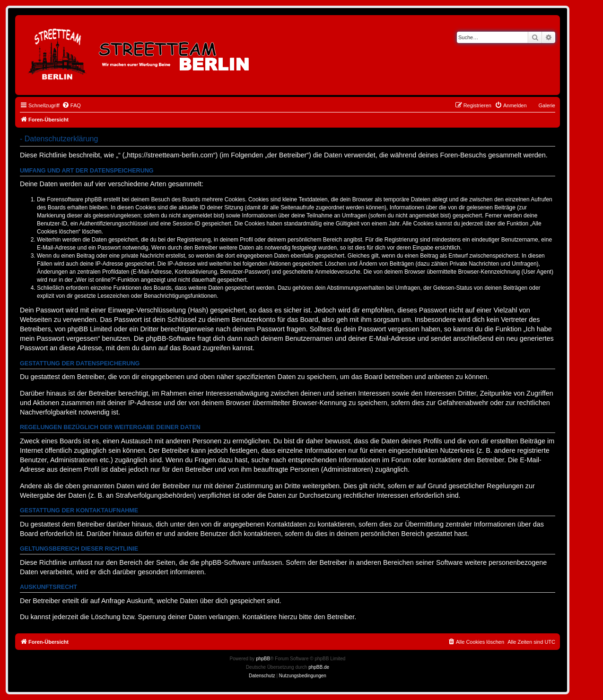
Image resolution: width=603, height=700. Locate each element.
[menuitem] (71, 105)
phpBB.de (319, 667)
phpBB (263, 659)
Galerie (547, 105)
